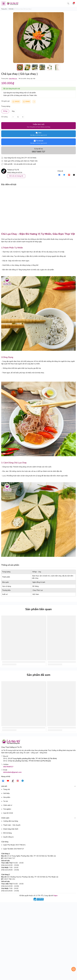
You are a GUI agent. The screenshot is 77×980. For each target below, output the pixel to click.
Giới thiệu (6, 793)
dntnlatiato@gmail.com (12, 772)
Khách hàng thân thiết (11, 829)
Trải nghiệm (7, 809)
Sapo (55, 896)
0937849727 (8, 767)
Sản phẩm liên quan (38, 609)
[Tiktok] (13, 781)
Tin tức (6, 801)
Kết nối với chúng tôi (16, 176)
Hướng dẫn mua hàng (11, 821)
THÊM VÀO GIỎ (38, 126)
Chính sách (38, 818)
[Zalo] (23, 781)
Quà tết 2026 (8, 813)
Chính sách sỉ (8, 805)
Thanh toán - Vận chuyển (12, 825)
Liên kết (38, 786)
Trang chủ (7, 789)
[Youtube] (8, 781)
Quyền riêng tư (8, 837)
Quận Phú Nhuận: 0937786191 (14, 845)
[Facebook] (3, 781)
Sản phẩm (7, 797)
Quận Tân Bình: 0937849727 (14, 849)
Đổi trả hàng (7, 833)
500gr (5, 111)
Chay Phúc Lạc (13, 79)
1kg (13, 111)
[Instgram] (18, 781)
